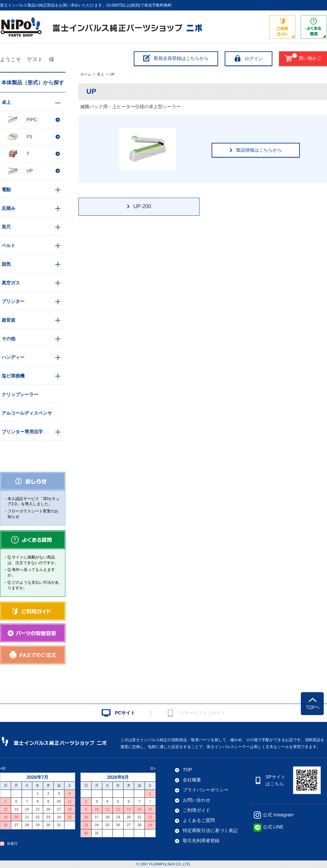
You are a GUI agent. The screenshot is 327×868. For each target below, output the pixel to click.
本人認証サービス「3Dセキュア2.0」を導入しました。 (34, 501)
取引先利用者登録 (201, 841)
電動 (6, 190)
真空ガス (11, 283)
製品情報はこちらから (259, 150)
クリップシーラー (20, 394)
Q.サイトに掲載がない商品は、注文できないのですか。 (33, 560)
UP (112, 74)
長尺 (6, 227)
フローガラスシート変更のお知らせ (33, 514)
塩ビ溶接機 (13, 376)
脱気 (6, 264)
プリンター (13, 301)
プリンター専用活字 (22, 432)
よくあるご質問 (199, 820)
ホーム (86, 74)
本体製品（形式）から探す (33, 83)
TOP (188, 770)
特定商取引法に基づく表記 (210, 830)
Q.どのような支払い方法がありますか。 (33, 585)
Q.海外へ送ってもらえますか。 (31, 572)
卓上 (100, 74)
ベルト (9, 245)
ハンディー (13, 357)
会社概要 (192, 780)
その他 (9, 339)
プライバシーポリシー (206, 790)
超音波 (9, 320)
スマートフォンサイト (202, 713)
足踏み (9, 208)
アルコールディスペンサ (27, 413)
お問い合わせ (197, 800)
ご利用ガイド (197, 810)
